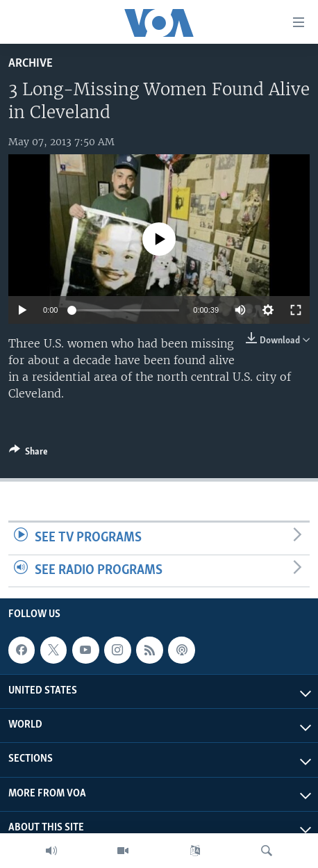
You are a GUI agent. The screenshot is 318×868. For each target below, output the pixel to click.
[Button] (28, 454)
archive (31, 64)
